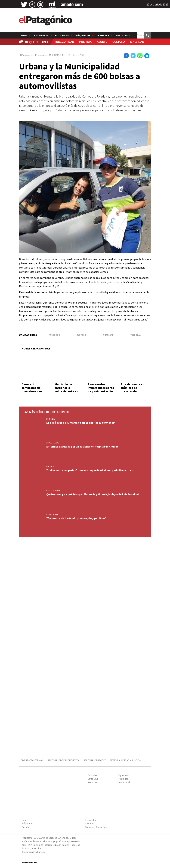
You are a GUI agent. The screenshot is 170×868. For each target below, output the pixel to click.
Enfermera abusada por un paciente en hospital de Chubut (82, 447)
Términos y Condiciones (97, 827)
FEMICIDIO (51, 419)
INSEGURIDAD (65, 42)
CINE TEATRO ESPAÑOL (32, 760)
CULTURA (119, 42)
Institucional (124, 782)
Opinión (26, 827)
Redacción (93, 782)
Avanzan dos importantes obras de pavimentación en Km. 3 (101, 390)
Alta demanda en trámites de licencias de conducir (132, 390)
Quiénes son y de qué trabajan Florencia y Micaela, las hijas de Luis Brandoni (92, 494)
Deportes (103, 35)
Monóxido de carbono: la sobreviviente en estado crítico (66, 390)
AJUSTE (102, 42)
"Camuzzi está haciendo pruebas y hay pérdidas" (76, 518)
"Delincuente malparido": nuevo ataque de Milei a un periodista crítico (90, 470)
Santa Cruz (123, 35)
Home (24, 35)
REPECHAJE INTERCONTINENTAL (64, 760)
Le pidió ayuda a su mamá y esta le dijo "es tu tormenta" (81, 423)
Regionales (41, 35)
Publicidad (123, 779)
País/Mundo (83, 35)
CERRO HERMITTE (54, 514)
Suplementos (124, 775)
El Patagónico (26, 55)
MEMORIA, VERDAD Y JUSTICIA (125, 760)
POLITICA (86, 42)
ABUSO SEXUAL (53, 443)
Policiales (62, 35)
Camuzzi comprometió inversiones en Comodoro (32, 390)
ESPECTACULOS (53, 490)
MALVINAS (137, 42)
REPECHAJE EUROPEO (95, 760)
